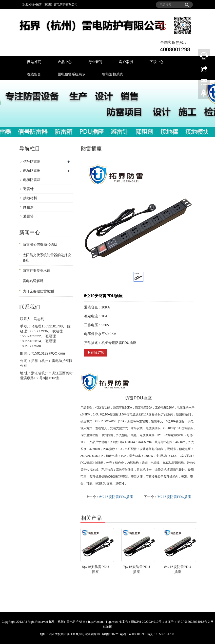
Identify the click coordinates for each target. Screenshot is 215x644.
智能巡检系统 (113, 74)
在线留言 (34, 74)
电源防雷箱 (32, 180)
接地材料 (30, 198)
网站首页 (34, 62)
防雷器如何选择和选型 (40, 245)
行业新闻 (95, 62)
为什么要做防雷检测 (38, 291)
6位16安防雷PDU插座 (116, 497)
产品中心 (65, 62)
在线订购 (96, 353)
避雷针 (28, 189)
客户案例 (126, 62)
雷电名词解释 (33, 281)
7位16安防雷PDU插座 (174, 497)
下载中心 (156, 62)
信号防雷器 (32, 161)
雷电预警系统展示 (72, 74)
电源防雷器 (32, 171)
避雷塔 (28, 216)
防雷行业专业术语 (37, 270)
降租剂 (28, 207)
